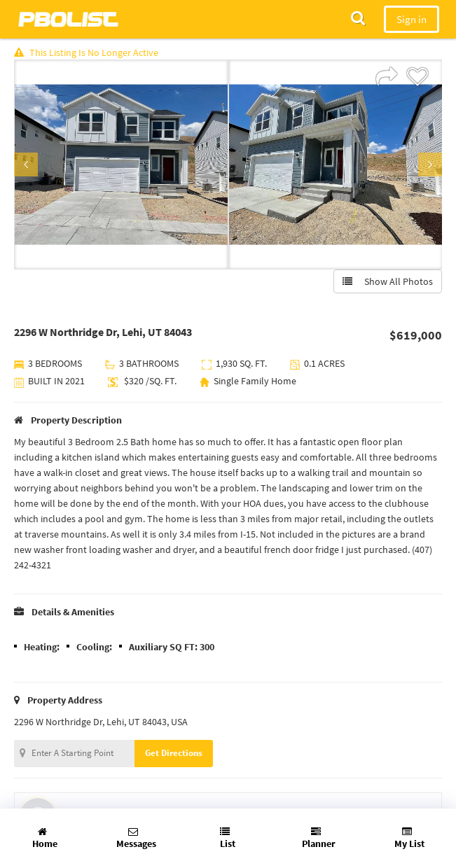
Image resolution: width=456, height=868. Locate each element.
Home (45, 838)
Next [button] (430, 164)
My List (409, 838)
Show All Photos (388, 281)
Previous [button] (26, 164)
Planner (319, 838)
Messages (136, 838)
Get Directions (174, 753)
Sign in (412, 19)
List (228, 838)
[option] (121, 164)
